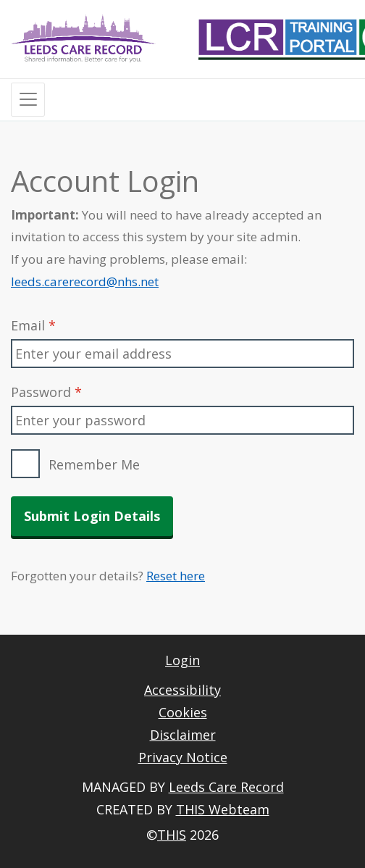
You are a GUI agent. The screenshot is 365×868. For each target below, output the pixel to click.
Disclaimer (183, 735)
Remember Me (94, 464)
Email (33, 325)
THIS (172, 835)
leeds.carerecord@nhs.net (85, 281)
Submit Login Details (92, 516)
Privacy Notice (183, 757)
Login (182, 660)
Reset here (176, 576)
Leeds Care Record (226, 787)
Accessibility (182, 690)
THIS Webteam (223, 809)
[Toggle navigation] (28, 100)
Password (46, 392)
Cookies (183, 712)
